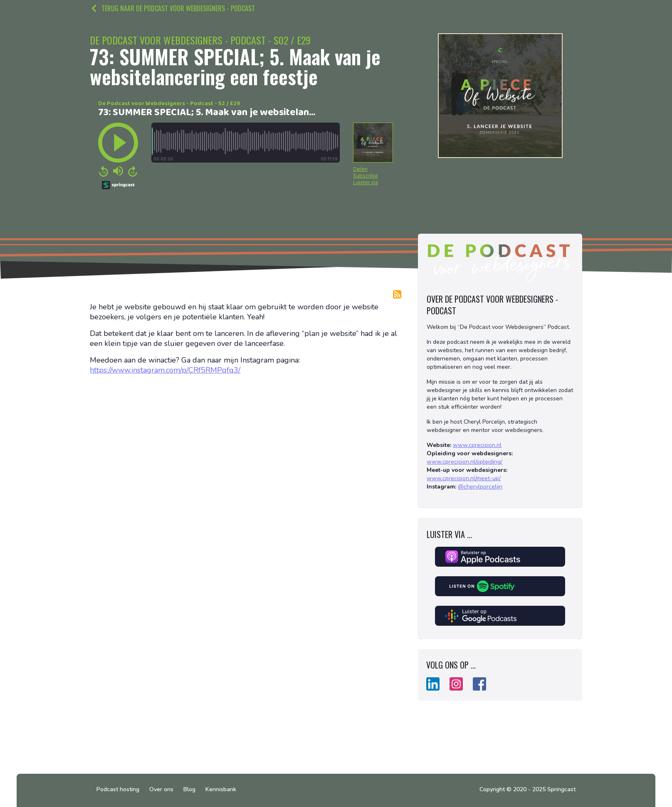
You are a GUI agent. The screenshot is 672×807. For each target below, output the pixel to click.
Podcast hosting (118, 789)
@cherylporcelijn (480, 487)
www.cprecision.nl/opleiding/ (464, 462)
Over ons (161, 789)
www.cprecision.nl (477, 445)
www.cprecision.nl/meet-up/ (464, 478)
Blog (189, 789)
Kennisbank (221, 789)
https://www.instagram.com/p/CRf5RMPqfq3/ (165, 370)
